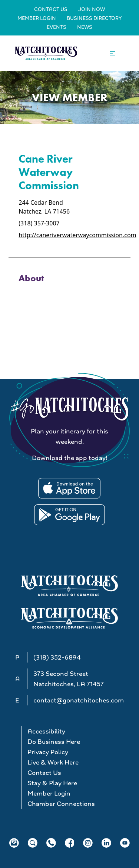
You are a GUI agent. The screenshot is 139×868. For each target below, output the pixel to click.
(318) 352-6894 (57, 657)
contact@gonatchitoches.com (79, 700)
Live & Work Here (53, 762)
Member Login (37, 18)
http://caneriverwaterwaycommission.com (77, 235)
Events (57, 27)
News (85, 27)
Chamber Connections (61, 804)
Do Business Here (54, 742)
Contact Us (51, 9)
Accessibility (46, 731)
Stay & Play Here (52, 783)
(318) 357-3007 (39, 223)
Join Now (92, 9)
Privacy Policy (48, 752)
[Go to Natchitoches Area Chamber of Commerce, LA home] (46, 53)
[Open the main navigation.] (112, 53)
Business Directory (94, 18)
